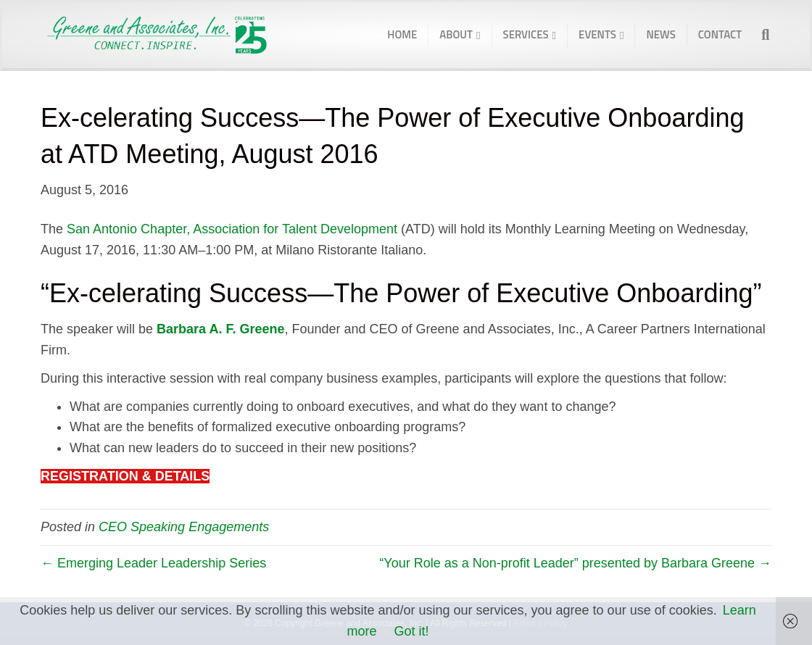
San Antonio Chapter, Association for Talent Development (232, 229)
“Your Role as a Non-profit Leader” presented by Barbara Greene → (575, 563)
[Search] (761, 35)
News (660, 34)
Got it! (412, 631)
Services (526, 34)
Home (402, 34)
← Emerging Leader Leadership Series (153, 563)
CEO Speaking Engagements (184, 527)
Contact (720, 34)
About (456, 34)
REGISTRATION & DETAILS (125, 476)
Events (597, 34)
